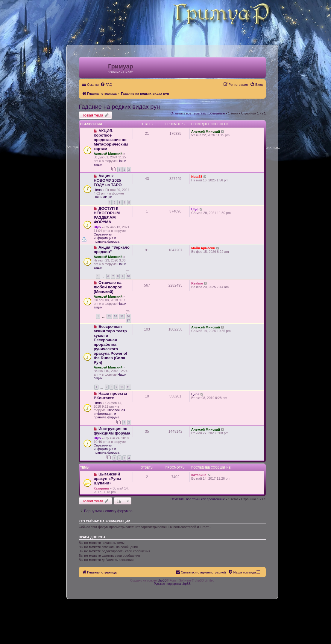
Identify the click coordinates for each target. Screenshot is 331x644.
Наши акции (103, 197)
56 (128, 316)
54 (116, 316)
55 (122, 316)
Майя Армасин (203, 248)
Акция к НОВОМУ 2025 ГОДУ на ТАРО (108, 180)
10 (128, 276)
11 (128, 387)
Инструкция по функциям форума (112, 431)
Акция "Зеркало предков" (112, 250)
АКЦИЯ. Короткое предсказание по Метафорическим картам (111, 140)
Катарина (101, 488)
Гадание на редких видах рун (119, 107)
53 (109, 316)
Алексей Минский (108, 154)
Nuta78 (197, 177)
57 (128, 321)
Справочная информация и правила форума (107, 238)
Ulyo (97, 227)
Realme (197, 283)
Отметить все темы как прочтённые (198, 113)
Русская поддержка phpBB (172, 584)
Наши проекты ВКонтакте (110, 396)
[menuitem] (106, 85)
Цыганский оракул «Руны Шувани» (107, 479)
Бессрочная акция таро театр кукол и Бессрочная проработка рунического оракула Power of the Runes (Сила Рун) (110, 344)
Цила (98, 190)
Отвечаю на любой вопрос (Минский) (108, 287)
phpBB (162, 580)
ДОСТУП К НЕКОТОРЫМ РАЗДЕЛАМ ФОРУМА (107, 215)
